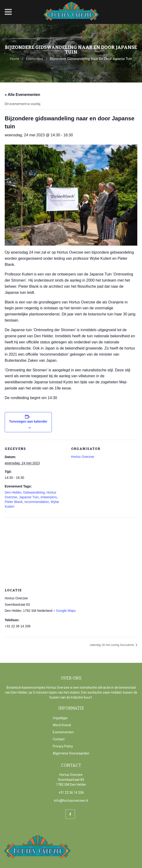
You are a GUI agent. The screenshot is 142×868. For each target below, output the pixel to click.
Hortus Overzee (83, 457)
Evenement (35, 59)
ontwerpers (49, 497)
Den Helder (13, 492)
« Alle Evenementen (22, 95)
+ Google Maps (64, 611)
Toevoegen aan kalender (28, 421)
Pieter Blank (14, 502)
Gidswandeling (34, 492)
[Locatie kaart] (71, 551)
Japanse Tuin (29, 497)
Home (15, 59)
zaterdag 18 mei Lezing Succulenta (112, 645)
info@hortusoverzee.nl (71, 801)
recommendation (37, 502)
